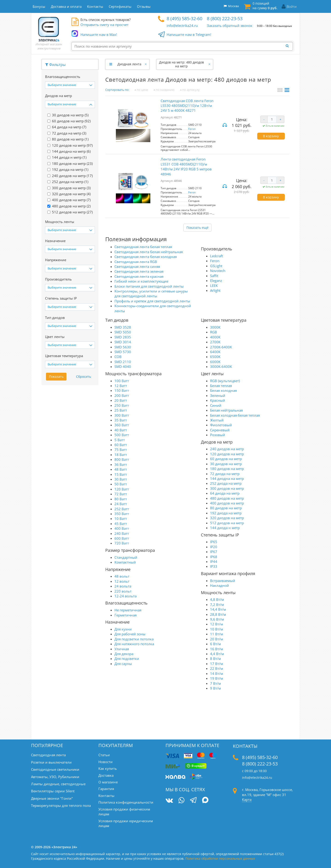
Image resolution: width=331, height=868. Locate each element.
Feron (192, 129)
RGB (214, 332)
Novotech (218, 271)
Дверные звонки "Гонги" (52, 798)
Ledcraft (217, 256)
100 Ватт (122, 381)
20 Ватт (121, 400)
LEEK (214, 286)
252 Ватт (122, 509)
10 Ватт (121, 519)
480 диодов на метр (227, 498)
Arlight (215, 290)
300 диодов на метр (227, 488)
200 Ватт (122, 395)
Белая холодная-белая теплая (235, 415)
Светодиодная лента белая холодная (146, 257)
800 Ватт (122, 459)
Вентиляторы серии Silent (53, 791)
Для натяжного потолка (134, 644)
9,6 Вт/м (217, 619)
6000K (215, 362)
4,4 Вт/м (217, 654)
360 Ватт (122, 425)
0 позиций (265, 6)
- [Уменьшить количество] (264, 119)
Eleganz (216, 281)
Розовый (218, 435)
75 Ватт (121, 450)
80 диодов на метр (226, 508)
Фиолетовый (221, 425)
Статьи (104, 755)
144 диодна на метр (227, 478)
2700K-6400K (221, 347)
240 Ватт (122, 533)
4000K (215, 337)
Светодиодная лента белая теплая (143, 247)
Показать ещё (197, 228)
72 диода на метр (225, 474)
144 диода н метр (225, 528)
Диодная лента (129, 64)
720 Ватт (122, 543)
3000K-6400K (221, 367)
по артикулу (190, 90)
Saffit (214, 276)
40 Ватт (121, 430)
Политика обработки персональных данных (220, 858)
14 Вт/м (217, 673)
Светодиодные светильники (55, 769)
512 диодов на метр (227, 523)
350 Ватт (122, 514)
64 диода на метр (225, 493)
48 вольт (122, 576)
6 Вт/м (215, 644)
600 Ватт (122, 538)
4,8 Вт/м (217, 599)
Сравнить (225, 125)
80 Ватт (121, 499)
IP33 (214, 566)
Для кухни (123, 629)
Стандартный (126, 557)
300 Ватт (122, 415)
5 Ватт (120, 440)
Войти (292, 6)
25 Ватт (121, 410)
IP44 (214, 561)
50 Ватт (121, 484)
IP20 (214, 547)
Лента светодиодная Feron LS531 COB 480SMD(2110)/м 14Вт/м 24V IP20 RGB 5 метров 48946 (186, 166)
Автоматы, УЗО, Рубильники (55, 777)
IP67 (214, 552)
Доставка (106, 775)
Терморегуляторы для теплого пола (61, 805)
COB (118, 357)
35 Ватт (121, 420)
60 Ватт (121, 445)
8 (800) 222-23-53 (225, 19)
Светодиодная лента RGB (136, 262)
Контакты (106, 796)
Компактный (125, 562)
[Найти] (288, 46)
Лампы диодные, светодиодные (58, 784)
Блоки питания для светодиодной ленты (149, 286)
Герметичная (126, 615)
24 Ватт (121, 504)
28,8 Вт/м (218, 614)
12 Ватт (121, 386)
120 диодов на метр (227, 454)
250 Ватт (122, 405)
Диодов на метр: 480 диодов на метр (181, 64)
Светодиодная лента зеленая (139, 271)
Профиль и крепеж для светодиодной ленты (152, 301)
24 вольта (123, 586)
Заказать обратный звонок (230, 26)
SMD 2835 (123, 337)
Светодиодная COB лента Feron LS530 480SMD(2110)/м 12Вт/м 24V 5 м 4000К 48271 (187, 106)
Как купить (108, 768)
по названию (164, 90)
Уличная (122, 649)
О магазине (108, 782)
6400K (215, 352)
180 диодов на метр (227, 469)
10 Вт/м (217, 629)
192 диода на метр (226, 513)
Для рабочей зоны (130, 634)
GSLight (216, 266)
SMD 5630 (123, 347)
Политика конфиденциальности (126, 802)
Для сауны (123, 664)
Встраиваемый (223, 581)
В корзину (271, 136)
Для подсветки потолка (134, 639)
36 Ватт (121, 464)
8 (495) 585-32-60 (184, 19)
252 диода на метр (226, 483)
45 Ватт (121, 524)
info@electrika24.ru (182, 26)
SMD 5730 (123, 352)
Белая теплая (221, 386)
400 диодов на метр (227, 503)
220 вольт (123, 591)
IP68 (214, 557)
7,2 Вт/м (217, 604)
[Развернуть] (111, 64)
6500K (215, 357)
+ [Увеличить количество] (280, 119)
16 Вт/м (217, 649)
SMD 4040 (123, 367)
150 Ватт (122, 390)
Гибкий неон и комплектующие (141, 281)
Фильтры (55, 65)
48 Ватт (121, 469)
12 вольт (122, 581)
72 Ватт (121, 494)
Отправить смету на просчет (104, 25)
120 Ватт (122, 489)
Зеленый (218, 395)
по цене (141, 90)
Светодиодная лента (48, 755)
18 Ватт (121, 455)
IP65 (214, 542)
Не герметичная (128, 610)
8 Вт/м (215, 659)
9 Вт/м (215, 688)
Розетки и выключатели (51, 762)
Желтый (217, 420)
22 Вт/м (217, 668)
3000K (215, 327)
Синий (216, 405)
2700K (215, 342)
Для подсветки (127, 659)
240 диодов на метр (227, 449)
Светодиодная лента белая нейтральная (149, 252)
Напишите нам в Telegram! (189, 35)
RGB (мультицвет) (225, 381)
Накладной (220, 585)
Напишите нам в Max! (99, 35)
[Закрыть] (146, 64)
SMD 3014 (123, 342)
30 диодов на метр (226, 464)
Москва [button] (231, 6)
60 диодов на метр (226, 459)
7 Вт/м (215, 683)
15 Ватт (121, 474)
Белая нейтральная (226, 410)
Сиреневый (220, 430)
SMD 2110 (123, 362)
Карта (247, 799)
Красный (218, 400)
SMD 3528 (123, 327)
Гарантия (106, 789)
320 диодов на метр (227, 518)
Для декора (124, 654)
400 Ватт (122, 528)
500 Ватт (122, 435)
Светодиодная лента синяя (137, 266)
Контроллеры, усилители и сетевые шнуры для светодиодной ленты (151, 294)
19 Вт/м (217, 678)
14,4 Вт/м (218, 609)
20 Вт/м (217, 639)
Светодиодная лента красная (139, 276)
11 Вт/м (217, 634)
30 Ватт (121, 479)
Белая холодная (223, 390)
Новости (106, 762)
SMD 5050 (123, 332)
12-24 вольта (126, 596)
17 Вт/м (217, 664)
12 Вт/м (217, 624)
